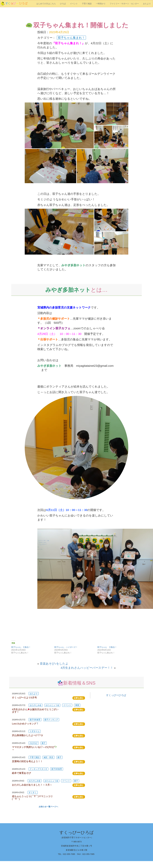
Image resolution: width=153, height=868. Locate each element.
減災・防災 (48, 757)
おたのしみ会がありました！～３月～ (32, 785)
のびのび (34, 743)
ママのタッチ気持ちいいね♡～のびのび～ (34, 748)
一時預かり (101, 4)
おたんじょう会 (52, 705)
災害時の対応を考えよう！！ (27, 761)
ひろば (63, 4)
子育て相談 (87, 4)
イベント (74, 4)
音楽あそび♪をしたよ (54, 664)
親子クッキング (51, 720)
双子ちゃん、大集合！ (21, 647)
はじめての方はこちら (46, 4)
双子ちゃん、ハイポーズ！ (66, 647)
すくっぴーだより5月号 (24, 698)
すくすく (33, 792)
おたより (147, 4)
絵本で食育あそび (21, 773)
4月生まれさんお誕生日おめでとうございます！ (35, 711)
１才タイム (35, 731)
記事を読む (79, 698)
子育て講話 (35, 757)
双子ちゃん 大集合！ (107, 647)
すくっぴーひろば (116, 695)
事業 (77, 705)
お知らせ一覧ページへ (48, 807)
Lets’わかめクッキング (25, 724)
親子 (44, 743)
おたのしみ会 (36, 705)
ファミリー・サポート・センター (124, 4)
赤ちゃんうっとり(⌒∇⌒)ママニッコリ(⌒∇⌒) (32, 798)
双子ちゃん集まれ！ (71, 38)
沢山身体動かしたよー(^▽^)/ (27, 735)
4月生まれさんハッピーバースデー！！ (87, 668)
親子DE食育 (35, 720)
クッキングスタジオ (38, 769)
